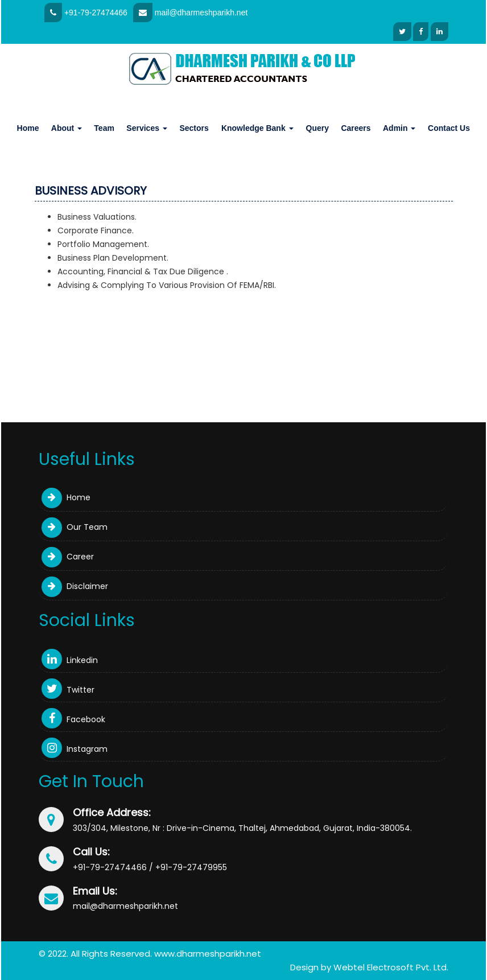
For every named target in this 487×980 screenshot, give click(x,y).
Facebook (73, 719)
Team (104, 128)
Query (317, 128)
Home (28, 128)
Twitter (68, 690)
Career (68, 557)
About (67, 128)
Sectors (194, 128)
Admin (399, 128)
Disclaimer (75, 586)
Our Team (75, 527)
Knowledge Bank (257, 128)
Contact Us (449, 128)
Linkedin (70, 660)
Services (147, 128)
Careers (356, 128)
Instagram (75, 749)
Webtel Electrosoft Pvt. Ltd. (391, 967)
